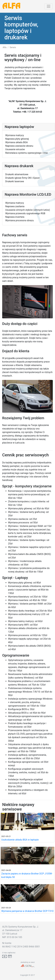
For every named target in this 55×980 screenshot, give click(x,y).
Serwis (13, 47)
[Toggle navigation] (49, 6)
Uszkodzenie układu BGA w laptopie (20, 840)
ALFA (12, 6)
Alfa (5, 47)
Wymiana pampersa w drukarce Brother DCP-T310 (27, 911)
